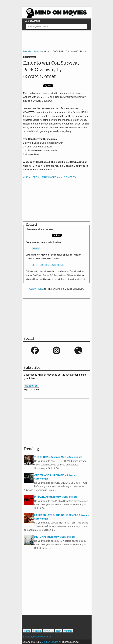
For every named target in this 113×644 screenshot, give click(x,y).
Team (59, 631)
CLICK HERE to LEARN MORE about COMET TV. (50, 177)
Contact (68, 631)
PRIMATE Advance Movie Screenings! (56, 497)
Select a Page (32, 21)
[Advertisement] (60, 38)
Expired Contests (30, 57)
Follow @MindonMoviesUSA (38, 637)
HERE (36, 249)
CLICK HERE (36, 289)
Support (37, 631)
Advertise (48, 631)
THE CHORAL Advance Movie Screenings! (58, 457)
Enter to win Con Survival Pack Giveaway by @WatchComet (51, 70)
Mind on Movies (50, 642)
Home (27, 631)
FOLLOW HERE (55, 265)
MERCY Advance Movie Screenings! (55, 537)
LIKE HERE (38, 265)
